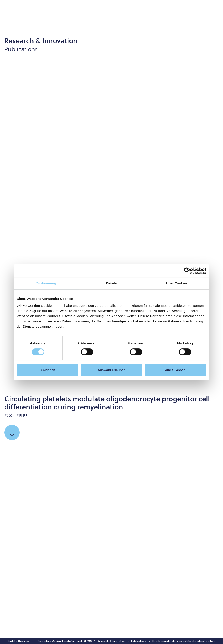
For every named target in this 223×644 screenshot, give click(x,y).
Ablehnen (48, 370)
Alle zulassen (175, 370)
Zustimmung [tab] (46, 283)
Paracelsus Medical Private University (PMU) (65, 641)
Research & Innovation (111, 641)
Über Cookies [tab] (177, 283)
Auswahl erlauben (111, 370)
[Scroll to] (12, 432)
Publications (139, 641)
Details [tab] (111, 283)
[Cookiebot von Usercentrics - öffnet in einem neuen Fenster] (187, 271)
